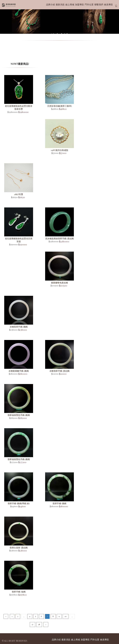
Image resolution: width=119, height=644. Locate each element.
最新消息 (60, 4)
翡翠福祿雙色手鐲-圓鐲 (19, 415)
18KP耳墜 (19, 194)
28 (39, 624)
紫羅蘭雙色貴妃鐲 (59, 283)
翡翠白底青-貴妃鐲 (19, 548)
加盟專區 (80, 4)
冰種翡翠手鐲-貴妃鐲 (59, 371)
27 (33, 624)
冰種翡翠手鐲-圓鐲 (19, 327)
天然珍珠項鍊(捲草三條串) (59, 106)
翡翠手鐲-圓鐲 (59, 503)
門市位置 (89, 4)
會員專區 (108, 4)
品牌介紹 (51, 4)
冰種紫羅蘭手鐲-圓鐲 (19, 371)
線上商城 (70, 4)
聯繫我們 (99, 4)
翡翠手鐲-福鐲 (19, 592)
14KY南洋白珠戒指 (59, 150)
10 (66, 616)
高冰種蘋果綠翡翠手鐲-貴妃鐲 (59, 238)
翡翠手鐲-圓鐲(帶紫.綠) (19, 503)
